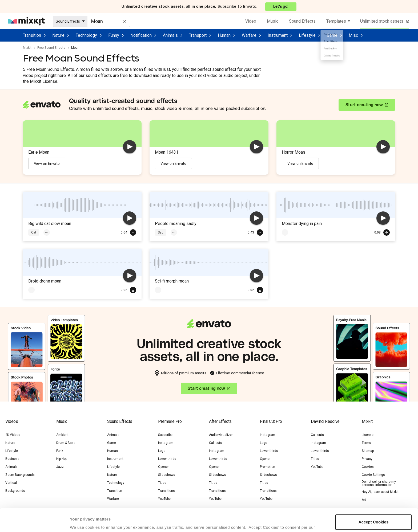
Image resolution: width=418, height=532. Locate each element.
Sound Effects (302, 21)
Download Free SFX (133, 232)
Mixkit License (44, 81)
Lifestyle (307, 35)
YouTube (317, 467)
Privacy (101, 512)
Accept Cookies (374, 500)
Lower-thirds (167, 459)
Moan (73, 232)
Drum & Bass (66, 443)
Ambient (62, 435)
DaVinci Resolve (325, 421)
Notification (141, 35)
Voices (179, 232)
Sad (161, 232)
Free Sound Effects (51, 48)
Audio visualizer (221, 435)
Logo (162, 451)
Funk (60, 451)
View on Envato (47, 163)
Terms (366, 443)
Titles (162, 483)
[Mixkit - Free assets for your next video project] (26, 21)
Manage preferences (374, 518)
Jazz (60, 467)
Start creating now (364, 105)
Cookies (368, 467)
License (368, 435)
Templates (336, 21)
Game (332, 35)
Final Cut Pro (271, 421)
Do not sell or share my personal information (379, 483)
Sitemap (368, 451)
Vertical (11, 483)
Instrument (278, 35)
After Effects (220, 421)
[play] (130, 147)
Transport (198, 35)
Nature (58, 35)
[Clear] (124, 21)
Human (224, 35)
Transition (32, 35)
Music (273, 21)
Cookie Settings (373, 475)
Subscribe (165, 435)
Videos (12, 421)
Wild (90, 232)
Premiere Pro (170, 421)
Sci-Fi (53, 290)
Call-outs (216, 443)
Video (251, 21)
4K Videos (13, 435)
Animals (170, 35)
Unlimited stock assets (385, 21)
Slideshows (167, 475)
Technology (86, 35)
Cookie (77, 512)
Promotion (268, 467)
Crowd (199, 232)
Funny (114, 35)
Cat (34, 232)
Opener (163, 467)
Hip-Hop (62, 459)
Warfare (249, 35)
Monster (291, 232)
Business (12, 459)
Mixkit (27, 48)
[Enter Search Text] (109, 21)
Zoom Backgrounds (20, 475)
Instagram (166, 443)
